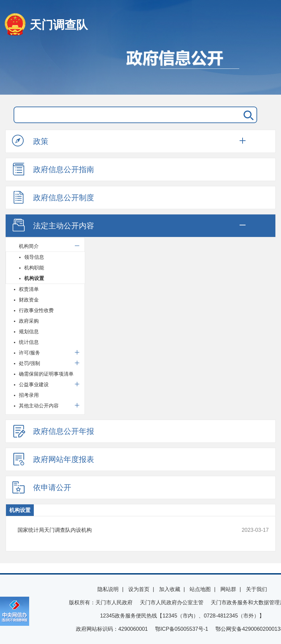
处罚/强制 (29, 363)
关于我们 (256, 589)
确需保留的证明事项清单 (46, 374)
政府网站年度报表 (53, 459)
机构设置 (34, 278)
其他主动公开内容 (39, 406)
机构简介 (29, 246)
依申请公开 (42, 487)
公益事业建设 (34, 384)
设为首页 (139, 589)
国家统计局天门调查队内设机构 (119, 530)
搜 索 (247, 115)
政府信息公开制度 (53, 197)
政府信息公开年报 (53, 431)
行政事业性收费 (36, 310)
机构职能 (34, 268)
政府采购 (29, 321)
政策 (30, 141)
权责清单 (29, 289)
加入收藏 (170, 589)
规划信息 (29, 331)
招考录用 (29, 395)
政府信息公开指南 (53, 169)
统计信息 (29, 342)
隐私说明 (108, 589)
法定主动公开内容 (53, 225)
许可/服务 (29, 353)
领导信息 (34, 257)
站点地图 (200, 589)
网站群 (228, 589)
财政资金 (29, 300)
